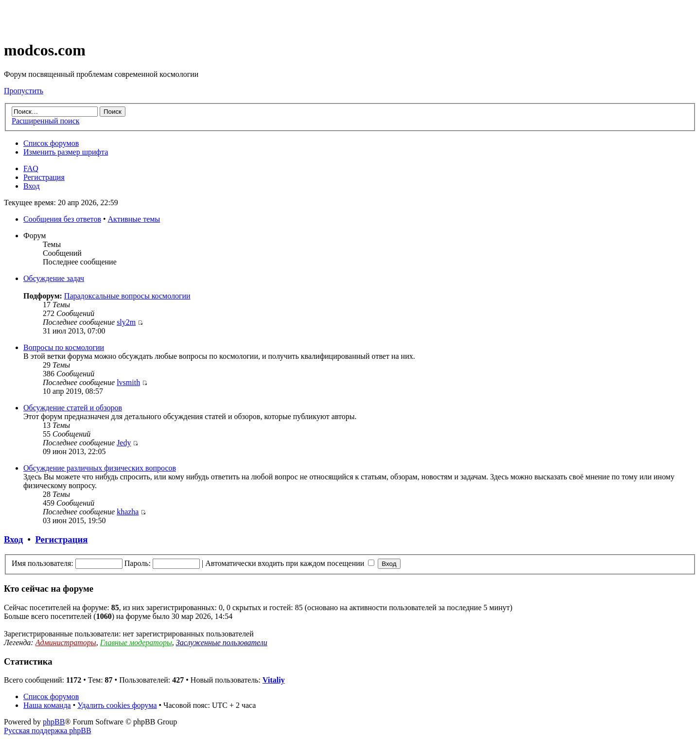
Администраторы (66, 642)
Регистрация (44, 177)
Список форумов (51, 143)
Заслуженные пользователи (222, 642)
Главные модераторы (136, 642)
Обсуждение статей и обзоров (73, 408)
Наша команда (47, 705)
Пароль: (138, 563)
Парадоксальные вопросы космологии (127, 296)
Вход (32, 186)
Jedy (124, 443)
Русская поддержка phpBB (48, 730)
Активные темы (134, 219)
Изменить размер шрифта (66, 152)
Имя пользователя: (43, 563)
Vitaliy (274, 680)
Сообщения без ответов (62, 219)
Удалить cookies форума (117, 705)
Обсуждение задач (54, 278)
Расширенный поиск (46, 121)
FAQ (31, 168)
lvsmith (128, 382)
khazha (128, 512)
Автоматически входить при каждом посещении (290, 563)
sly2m (126, 322)
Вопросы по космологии (64, 347)
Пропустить (24, 91)
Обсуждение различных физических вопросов (100, 468)
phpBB (54, 722)
